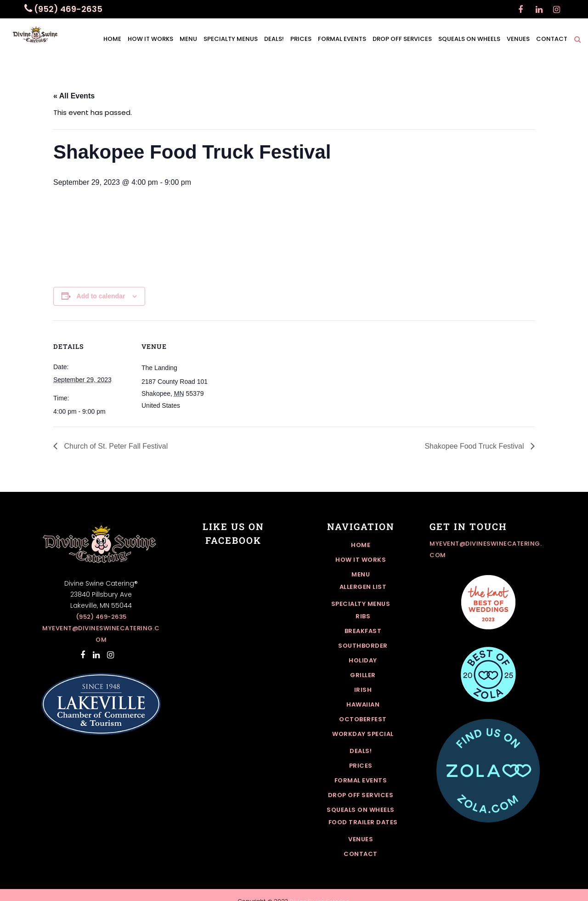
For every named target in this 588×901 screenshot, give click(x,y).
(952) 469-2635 (101, 617)
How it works (361, 560)
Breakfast (363, 631)
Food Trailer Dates (363, 822)
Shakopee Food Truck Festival (475, 446)
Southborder (363, 646)
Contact (361, 854)
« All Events (74, 96)
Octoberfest (363, 719)
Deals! (361, 751)
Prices (361, 766)
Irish (363, 690)
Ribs (363, 616)
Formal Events (361, 780)
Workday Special (363, 734)
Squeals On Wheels (361, 810)
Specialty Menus (361, 604)
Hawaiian (363, 704)
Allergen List (363, 587)
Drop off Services (361, 795)
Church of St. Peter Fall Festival (115, 446)
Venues (361, 839)
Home (361, 545)
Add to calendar (101, 296)
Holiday (363, 660)
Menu (361, 574)
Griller (363, 675)
